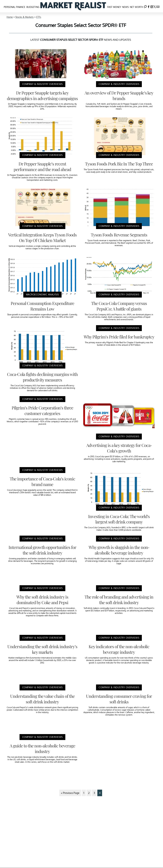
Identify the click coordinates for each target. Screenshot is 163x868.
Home (10, 17)
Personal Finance (15, 7)
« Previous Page (70, 793)
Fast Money (114, 7)
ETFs (39, 17)
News (125, 7)
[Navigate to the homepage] (73, 6)
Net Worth (137, 7)
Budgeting (33, 7)
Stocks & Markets (24, 17)
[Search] (145, 6)
